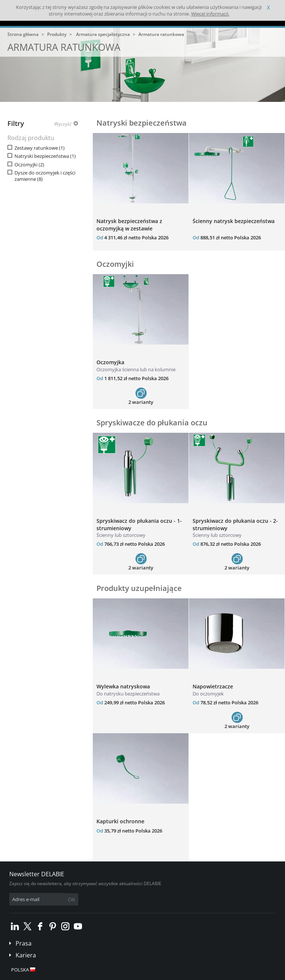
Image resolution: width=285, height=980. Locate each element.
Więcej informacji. (210, 14)
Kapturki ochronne (120, 821)
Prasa (24, 943)
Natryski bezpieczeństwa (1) (45, 156)
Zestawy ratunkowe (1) (40, 148)
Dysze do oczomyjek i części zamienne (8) (45, 176)
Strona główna (23, 34)
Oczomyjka (110, 362)
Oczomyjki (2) (29, 165)
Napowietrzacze (213, 686)
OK (72, 899)
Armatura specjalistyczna (103, 34)
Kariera (26, 955)
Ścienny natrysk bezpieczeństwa (234, 221)
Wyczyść (63, 124)
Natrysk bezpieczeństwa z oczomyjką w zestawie (129, 225)
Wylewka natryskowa (123, 686)
